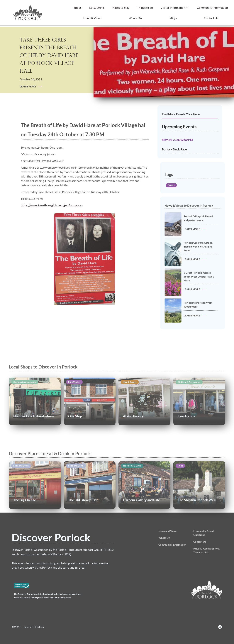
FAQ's (173, 18)
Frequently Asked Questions (204, 533)
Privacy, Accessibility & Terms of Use (207, 550)
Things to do (145, 8)
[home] (28, 13)
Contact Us (211, 18)
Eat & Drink (97, 8)
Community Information (212, 8)
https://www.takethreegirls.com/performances (52, 212)
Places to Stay (121, 8)
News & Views (92, 18)
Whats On (135, 18)
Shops (78, 8)
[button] (175, 8)
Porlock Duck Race (174, 149)
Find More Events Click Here (181, 114)
